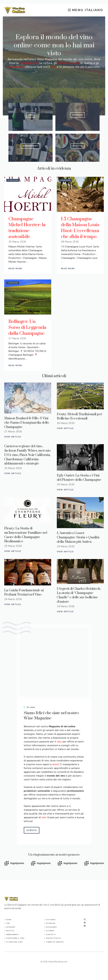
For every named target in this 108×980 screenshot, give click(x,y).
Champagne (13, 180)
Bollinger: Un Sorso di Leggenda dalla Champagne (27, 328)
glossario (51, 927)
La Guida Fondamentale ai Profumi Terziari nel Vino (24, 593)
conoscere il (13, 938)
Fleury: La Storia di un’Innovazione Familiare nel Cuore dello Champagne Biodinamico (26, 535)
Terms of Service (55, 942)
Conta (49, 935)
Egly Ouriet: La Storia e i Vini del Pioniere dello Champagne (79, 478)
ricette (10, 931)
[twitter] (85, 923)
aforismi (11, 927)
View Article (13, 437)
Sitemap (50, 931)
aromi (56, 764)
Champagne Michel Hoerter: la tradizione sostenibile (27, 228)
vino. (44, 817)
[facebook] (85, 926)
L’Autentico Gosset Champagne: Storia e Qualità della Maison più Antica (78, 537)
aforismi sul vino (68, 63)
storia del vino (29, 63)
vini (8, 923)
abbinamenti (16, 67)
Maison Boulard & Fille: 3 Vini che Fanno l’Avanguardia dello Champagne (27, 423)
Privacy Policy (53, 938)
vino (53, 67)
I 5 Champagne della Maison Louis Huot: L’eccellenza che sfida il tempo (80, 228)
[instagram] (85, 920)
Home (9, 920)
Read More (15, 269)
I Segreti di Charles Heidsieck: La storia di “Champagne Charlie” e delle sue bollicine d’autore (79, 595)
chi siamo (51, 920)
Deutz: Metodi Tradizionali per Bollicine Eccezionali (79, 416)
